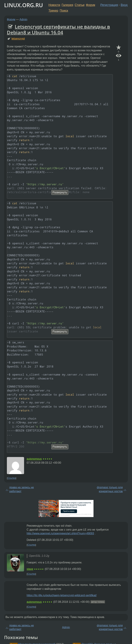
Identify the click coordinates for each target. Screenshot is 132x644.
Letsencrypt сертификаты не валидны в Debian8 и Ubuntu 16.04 (58, 29)
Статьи (79, 5)
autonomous (34, 459)
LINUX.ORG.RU (24, 5)
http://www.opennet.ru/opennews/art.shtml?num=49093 (60, 533)
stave (30, 569)
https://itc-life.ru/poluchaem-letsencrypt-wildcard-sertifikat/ (62, 595)
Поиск (64, 11)
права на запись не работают (22, 489)
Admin (23, 19)
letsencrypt (18, 39)
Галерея (67, 5)
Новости (54, 5)
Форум (90, 5)
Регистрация (109, 5)
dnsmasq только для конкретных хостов (110, 489)
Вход (124, 5)
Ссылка (12, 478)
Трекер (53, 11)
